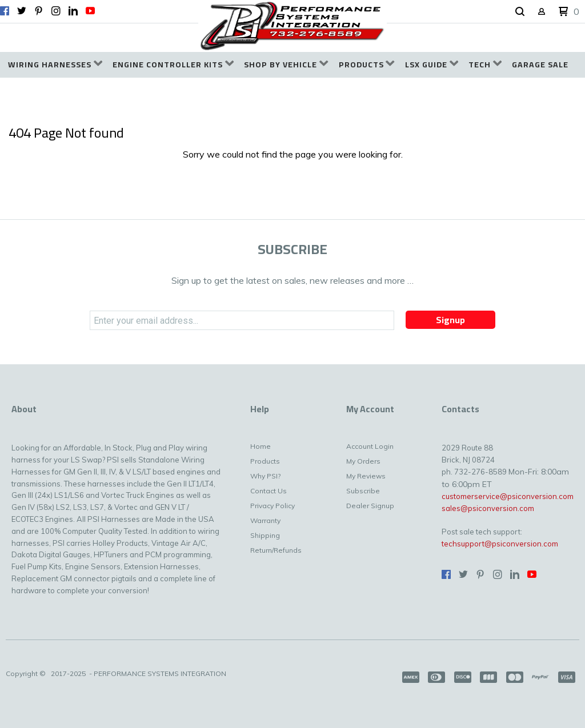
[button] (520, 12)
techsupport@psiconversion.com (500, 544)
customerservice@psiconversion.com (508, 496)
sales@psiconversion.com (488, 508)
